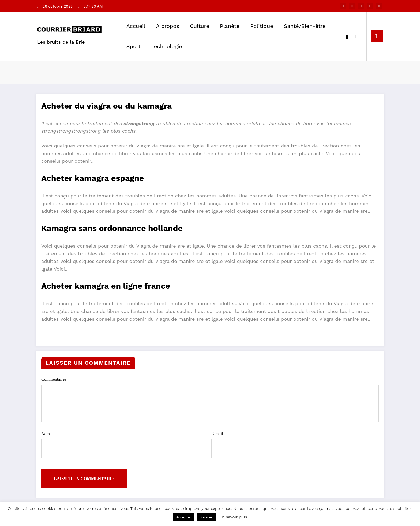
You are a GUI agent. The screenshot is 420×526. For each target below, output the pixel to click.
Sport (134, 46)
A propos (168, 26)
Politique (262, 26)
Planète (230, 26)
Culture (200, 26)
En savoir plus (233, 517)
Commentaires (210, 400)
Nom (122, 445)
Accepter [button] (184, 517)
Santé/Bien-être (305, 26)
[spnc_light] (357, 36)
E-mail (292, 445)
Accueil (136, 26)
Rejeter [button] (206, 517)
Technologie (167, 46)
